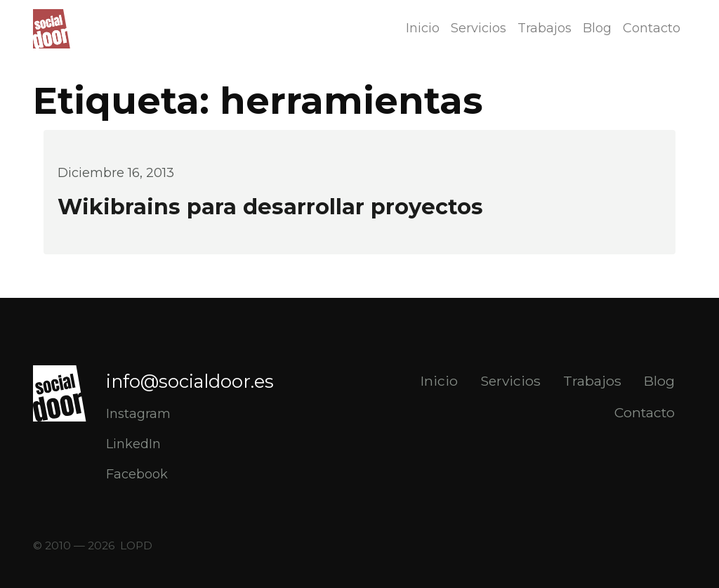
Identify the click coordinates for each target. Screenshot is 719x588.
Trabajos (545, 28)
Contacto (652, 28)
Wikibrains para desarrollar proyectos (270, 207)
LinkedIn (133, 444)
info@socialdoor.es (190, 381)
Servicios (479, 28)
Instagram (138, 414)
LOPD (136, 545)
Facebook (137, 474)
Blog (597, 28)
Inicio (423, 28)
